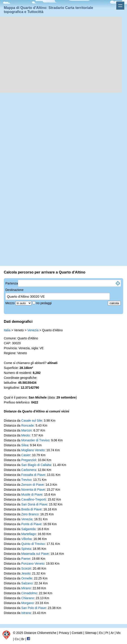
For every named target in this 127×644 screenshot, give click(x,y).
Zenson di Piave (32, 485)
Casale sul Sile (32, 421)
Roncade (28, 425)
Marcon (27, 430)
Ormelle (27, 578)
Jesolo (26, 573)
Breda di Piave (31, 509)
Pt (107, 633)
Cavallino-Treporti (34, 499)
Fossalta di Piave (33, 475)
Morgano (27, 603)
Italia (7, 330)
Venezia (33, 330)
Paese (26, 559)
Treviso (26, 480)
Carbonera (29, 470)
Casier (26, 455)
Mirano (26, 588)
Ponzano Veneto (33, 564)
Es (101, 633)
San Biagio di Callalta (36, 465)
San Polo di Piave (34, 608)
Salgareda (28, 529)
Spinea (26, 549)
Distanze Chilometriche (40, 633)
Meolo (26, 435)
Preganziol (29, 460)
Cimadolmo (29, 593)
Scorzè (26, 568)
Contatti (77, 633)
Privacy (64, 633)
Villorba (26, 539)
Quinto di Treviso (33, 544)
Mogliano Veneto (33, 450)
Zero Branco (30, 514)
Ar (112, 633)
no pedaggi (44, 303)
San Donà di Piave (34, 504)
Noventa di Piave (33, 490)
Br (23, 639)
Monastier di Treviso (35, 440)
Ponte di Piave (31, 524)
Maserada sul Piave (35, 554)
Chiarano (28, 598)
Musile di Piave (32, 494)
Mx (118, 633)
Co (17, 639)
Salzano (27, 583)
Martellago (29, 534)
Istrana (26, 613)
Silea (25, 445)
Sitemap (91, 633)
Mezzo (10, 303)
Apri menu (120, 6)
